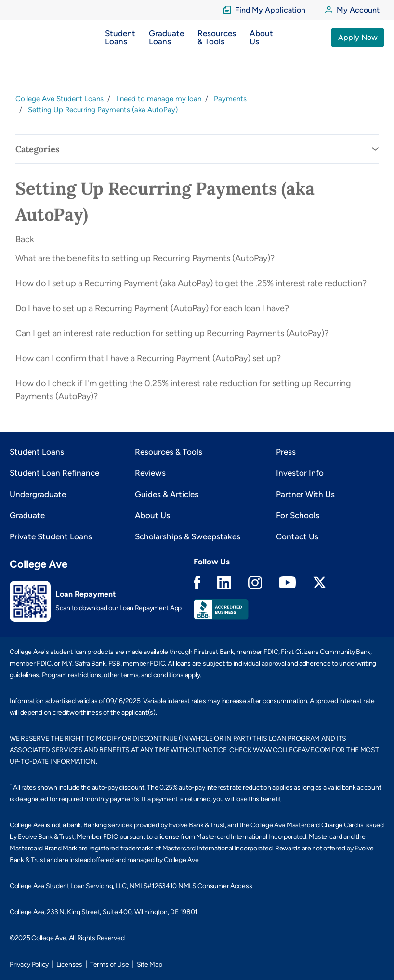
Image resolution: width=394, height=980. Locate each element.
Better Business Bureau (221, 609)
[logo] (28, 37)
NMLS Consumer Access (215, 886)
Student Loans (37, 452)
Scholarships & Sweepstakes (188, 536)
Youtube (287, 582)
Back (25, 239)
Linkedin (224, 583)
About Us (152, 515)
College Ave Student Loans (59, 99)
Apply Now (358, 37)
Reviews (150, 473)
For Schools (298, 515)
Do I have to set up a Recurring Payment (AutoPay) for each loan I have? (152, 308)
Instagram (255, 583)
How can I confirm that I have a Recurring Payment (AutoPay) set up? (148, 358)
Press (286, 452)
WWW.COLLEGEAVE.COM (292, 750)
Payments (230, 99)
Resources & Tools (169, 452)
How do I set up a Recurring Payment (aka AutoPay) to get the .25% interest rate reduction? (191, 283)
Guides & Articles (167, 494)
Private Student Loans (51, 536)
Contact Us (297, 536)
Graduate (27, 515)
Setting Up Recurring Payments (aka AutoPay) (103, 110)
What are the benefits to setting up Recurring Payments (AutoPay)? (145, 258)
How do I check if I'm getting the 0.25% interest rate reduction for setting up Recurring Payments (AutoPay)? (183, 390)
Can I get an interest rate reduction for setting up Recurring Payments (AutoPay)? (172, 333)
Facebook (197, 583)
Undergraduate (38, 494)
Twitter (320, 582)
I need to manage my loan (159, 99)
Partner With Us (305, 494)
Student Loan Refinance (54, 473)
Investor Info (300, 473)
